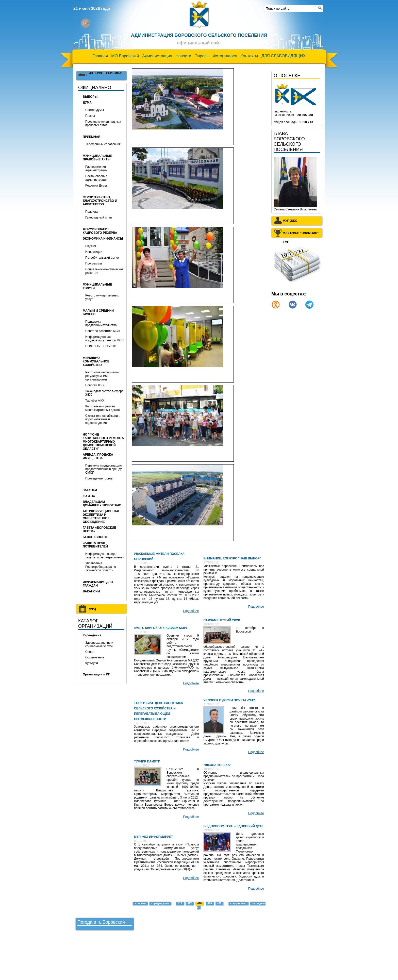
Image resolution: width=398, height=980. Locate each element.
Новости (183, 56)
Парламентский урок (222, 620)
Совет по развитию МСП (103, 331)
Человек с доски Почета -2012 (229, 700)
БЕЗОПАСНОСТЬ (96, 537)
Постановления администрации (96, 178)
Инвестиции (94, 252)
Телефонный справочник (103, 144)
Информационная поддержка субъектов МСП (104, 339)
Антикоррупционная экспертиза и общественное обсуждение (101, 517)
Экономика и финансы (103, 239)
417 (190, 903)
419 (210, 903)
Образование (95, 657)
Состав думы (95, 110)
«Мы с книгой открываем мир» (161, 628)
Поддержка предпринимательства (101, 323)
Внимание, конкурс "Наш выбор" (232, 558)
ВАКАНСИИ (91, 591)
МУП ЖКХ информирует (153, 837)
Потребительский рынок (102, 258)
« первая (140, 903)
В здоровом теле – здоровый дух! (233, 826)
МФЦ (92, 609)
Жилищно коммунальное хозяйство (96, 361)
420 (219, 903)
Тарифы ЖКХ (95, 401)
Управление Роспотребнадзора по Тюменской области (101, 567)
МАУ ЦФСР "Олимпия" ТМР (301, 234)
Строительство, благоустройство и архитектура (100, 201)
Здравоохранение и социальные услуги (99, 644)
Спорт (90, 652)
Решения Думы (96, 186)
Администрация (157, 56)
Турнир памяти (147, 761)
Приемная (92, 137)
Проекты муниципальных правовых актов (103, 123)
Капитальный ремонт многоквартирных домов (102, 408)
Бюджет (91, 246)
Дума (87, 103)
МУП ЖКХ (290, 221)
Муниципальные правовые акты (97, 158)
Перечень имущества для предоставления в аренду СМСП (104, 469)
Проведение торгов (99, 478)
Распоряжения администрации (96, 169)
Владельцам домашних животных (102, 504)
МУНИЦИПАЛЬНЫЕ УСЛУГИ (97, 286)
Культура (92, 663)
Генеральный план (98, 218)
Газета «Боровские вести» (99, 529)
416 (180, 903)
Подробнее (191, 611)
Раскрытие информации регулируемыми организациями (102, 376)
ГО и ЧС (89, 496)
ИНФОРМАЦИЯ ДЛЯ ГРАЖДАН (98, 584)
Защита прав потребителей (95, 545)
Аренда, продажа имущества (98, 456)
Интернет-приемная (106, 73)
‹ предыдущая (160, 903)
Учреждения (92, 635)
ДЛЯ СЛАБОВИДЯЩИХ (284, 56)
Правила (92, 212)
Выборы (90, 97)
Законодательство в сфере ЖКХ (104, 393)
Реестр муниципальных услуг (102, 297)
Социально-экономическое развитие (104, 271)
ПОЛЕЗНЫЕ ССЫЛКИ (101, 346)
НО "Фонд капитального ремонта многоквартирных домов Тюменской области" (103, 442)
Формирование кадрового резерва (100, 231)
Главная (100, 56)
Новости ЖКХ (95, 385)
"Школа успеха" (217, 765)
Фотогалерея (225, 56)
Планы (90, 116)
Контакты (249, 56)
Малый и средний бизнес (98, 312)
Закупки (90, 490)
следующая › (238, 903)
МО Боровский (125, 56)
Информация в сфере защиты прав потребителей (105, 556)
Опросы (202, 56)
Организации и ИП (97, 674)
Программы (94, 263)
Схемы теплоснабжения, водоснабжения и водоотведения (103, 419)
